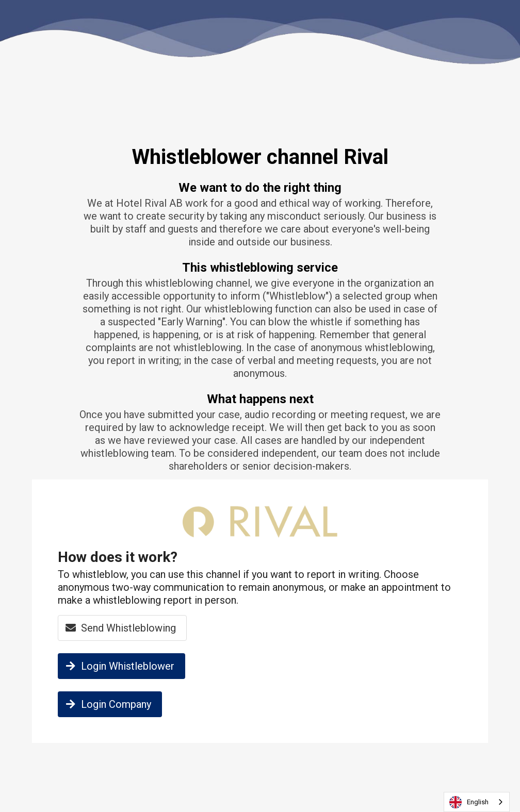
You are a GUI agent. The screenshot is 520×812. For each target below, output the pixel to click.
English (469, 802)
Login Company (107, 704)
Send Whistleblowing (119, 628)
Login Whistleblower (119, 666)
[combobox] (477, 802)
